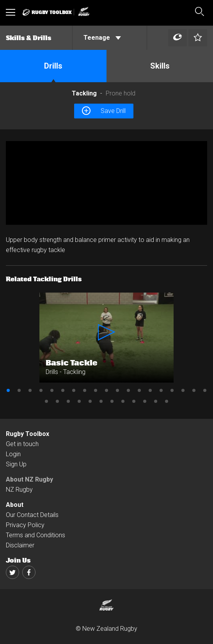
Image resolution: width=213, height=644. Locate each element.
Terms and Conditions (35, 535)
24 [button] (90, 401)
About (15, 505)
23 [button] (79, 401)
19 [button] (205, 390)
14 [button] (150, 390)
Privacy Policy (25, 525)
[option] (106, 183)
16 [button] (172, 390)
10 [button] (106, 390)
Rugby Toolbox (28, 434)
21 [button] (57, 401)
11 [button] (117, 390)
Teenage (102, 38)
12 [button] (128, 390)
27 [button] (123, 401)
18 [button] (194, 390)
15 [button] (161, 390)
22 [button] (68, 401)
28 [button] (134, 401)
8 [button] (85, 390)
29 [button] (145, 401)
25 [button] (101, 401)
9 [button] (96, 390)
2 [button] (19, 390)
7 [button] (74, 390)
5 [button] (52, 390)
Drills (53, 66)
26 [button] (112, 401)
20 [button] (46, 401)
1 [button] (8, 390)
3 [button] (30, 390)
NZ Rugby (19, 490)
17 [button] (183, 390)
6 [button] (63, 390)
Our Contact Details (32, 515)
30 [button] (156, 401)
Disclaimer (20, 545)
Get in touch (22, 444)
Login (13, 454)
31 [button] (167, 401)
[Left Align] (177, 38)
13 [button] (139, 390)
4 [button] (41, 390)
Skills (160, 66)
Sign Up (16, 464)
